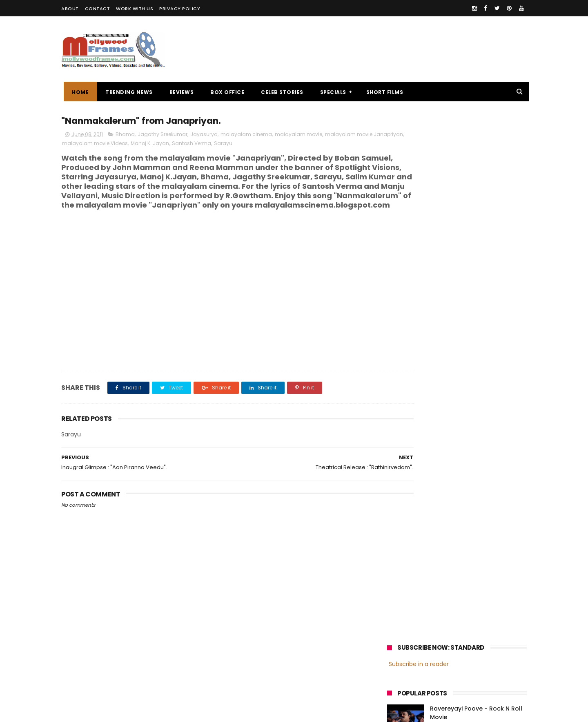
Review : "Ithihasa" (457, 219)
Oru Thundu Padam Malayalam (477, 256)
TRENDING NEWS (127, 92)
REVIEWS (179, 92)
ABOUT (70, 9)
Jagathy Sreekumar (163, 135)
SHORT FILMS (382, 92)
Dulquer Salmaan (459, 622)
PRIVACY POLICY (180, 9)
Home (78, 92)
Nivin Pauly (469, 607)
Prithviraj (480, 592)
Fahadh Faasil (409, 622)
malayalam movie (298, 135)
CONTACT (98, 9)
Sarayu (271, 144)
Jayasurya (204, 135)
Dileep (436, 607)
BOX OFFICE (225, 92)
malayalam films (473, 577)
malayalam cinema (246, 135)
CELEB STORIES (280, 92)
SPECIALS (331, 92)
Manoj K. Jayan (198, 144)
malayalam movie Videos (143, 144)
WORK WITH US (135, 9)
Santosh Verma (240, 144)
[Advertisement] (378, 49)
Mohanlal (403, 592)
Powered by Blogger (233, 712)
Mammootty (442, 592)
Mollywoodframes (89, 712)
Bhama (125, 135)
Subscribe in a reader (419, 137)
